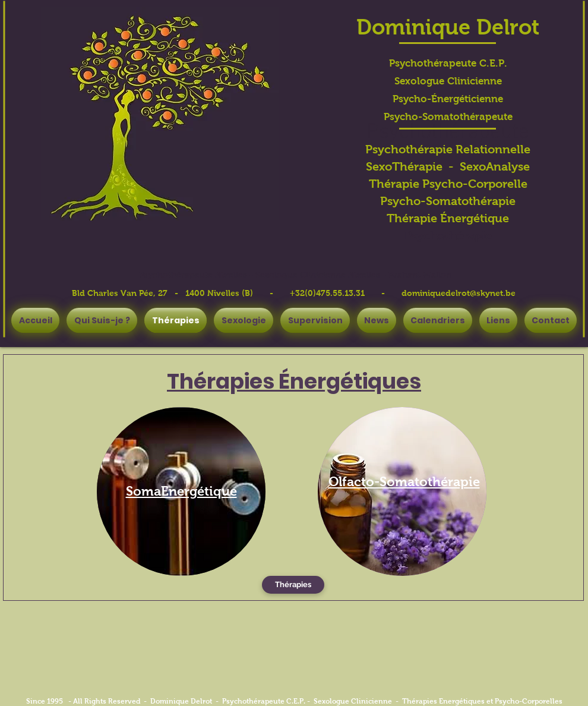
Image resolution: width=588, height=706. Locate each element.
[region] (181, 491)
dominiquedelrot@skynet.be (459, 293)
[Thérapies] (293, 585)
